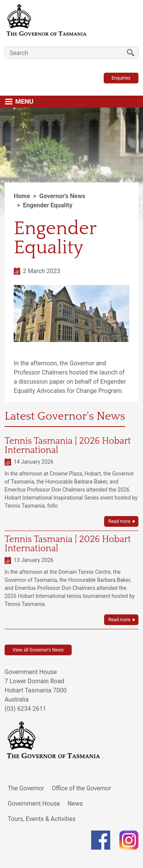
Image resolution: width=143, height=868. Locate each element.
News (75, 804)
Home (22, 196)
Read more (119, 521)
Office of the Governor (82, 788)
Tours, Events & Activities (42, 819)
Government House (34, 804)
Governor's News (62, 196)
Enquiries (121, 78)
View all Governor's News (38, 650)
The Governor (26, 788)
